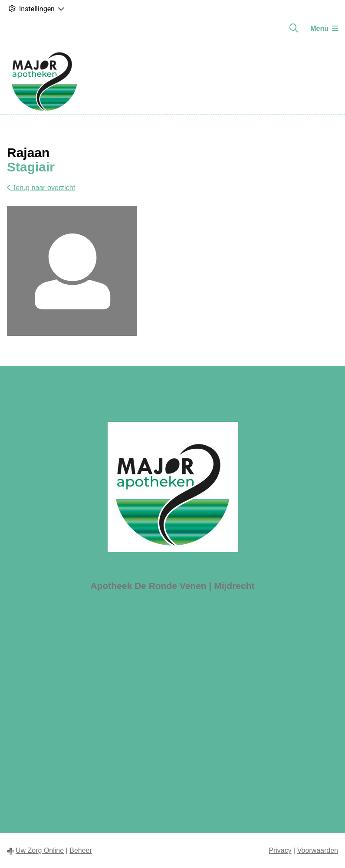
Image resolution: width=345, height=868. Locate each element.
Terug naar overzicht (41, 188)
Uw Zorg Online (40, 850)
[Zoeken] (294, 28)
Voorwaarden (318, 850)
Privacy (280, 850)
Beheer (81, 850)
